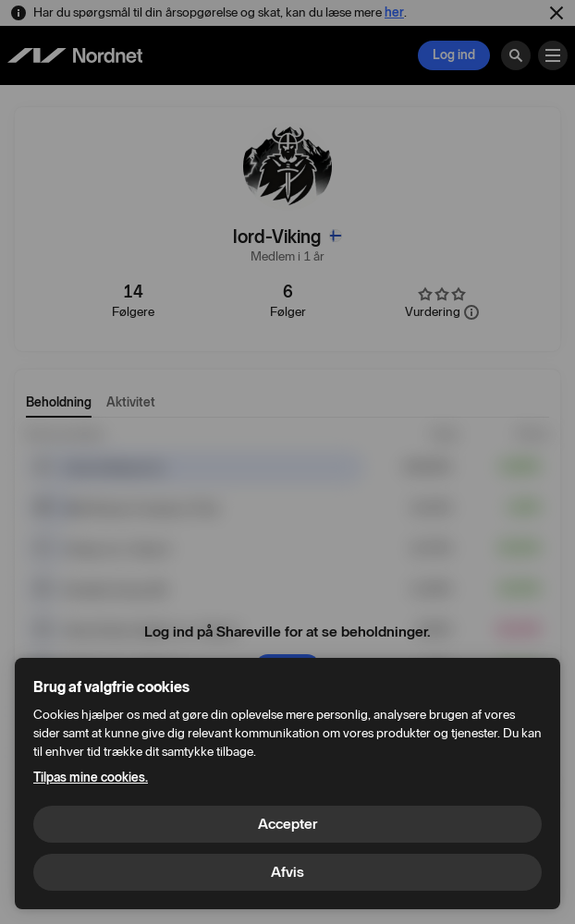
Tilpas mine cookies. (91, 778)
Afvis (287, 872)
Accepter (287, 824)
